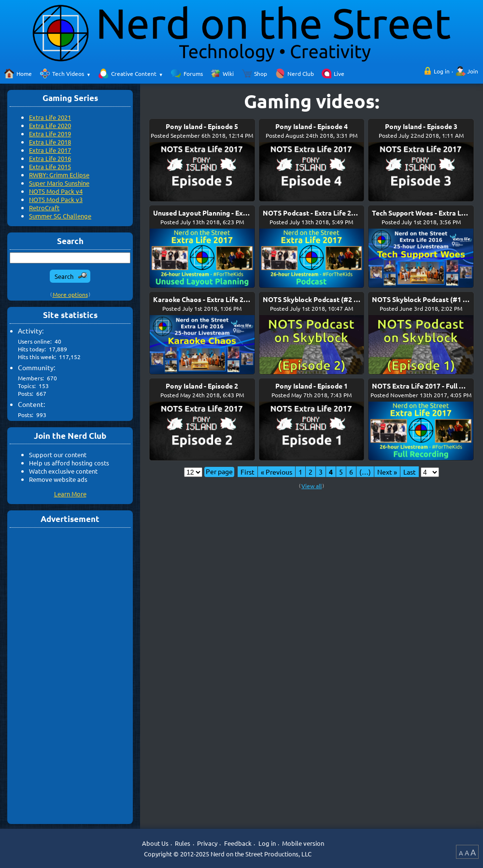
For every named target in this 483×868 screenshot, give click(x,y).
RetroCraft (44, 208)
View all (312, 486)
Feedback (238, 843)
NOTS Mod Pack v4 (56, 191)
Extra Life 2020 (50, 125)
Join (473, 71)
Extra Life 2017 (50, 150)
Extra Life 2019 (50, 134)
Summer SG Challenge (60, 216)
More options (70, 294)
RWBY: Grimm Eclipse (59, 175)
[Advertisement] (70, 675)
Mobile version (303, 843)
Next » (387, 472)
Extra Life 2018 (50, 142)
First (248, 472)
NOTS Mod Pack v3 (56, 199)
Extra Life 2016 (50, 158)
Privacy (207, 843)
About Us (155, 843)
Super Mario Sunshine (59, 183)
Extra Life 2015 (50, 166)
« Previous (277, 472)
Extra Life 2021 (50, 117)
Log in (442, 71)
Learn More (70, 494)
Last (410, 472)
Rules (183, 843)
